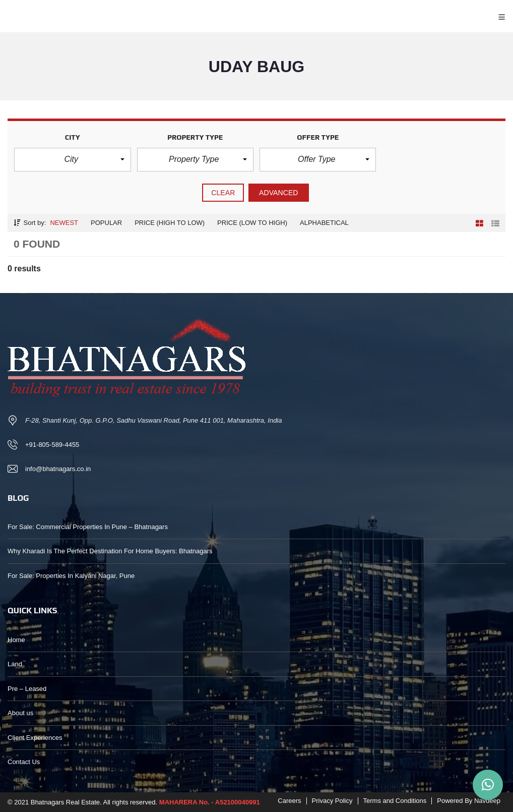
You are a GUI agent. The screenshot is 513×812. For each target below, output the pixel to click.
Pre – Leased (27, 689)
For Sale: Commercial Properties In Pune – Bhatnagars (88, 527)
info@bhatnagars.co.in (58, 469)
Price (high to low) (170, 223)
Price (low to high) (252, 223)
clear (223, 193)
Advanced (279, 193)
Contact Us (24, 762)
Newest (64, 223)
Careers (289, 801)
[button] (72, 159)
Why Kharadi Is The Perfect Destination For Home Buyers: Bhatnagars (110, 551)
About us (20, 713)
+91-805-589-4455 (52, 445)
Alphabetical (324, 223)
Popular (106, 223)
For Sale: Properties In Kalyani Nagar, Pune (71, 576)
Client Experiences (35, 738)
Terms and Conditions (395, 801)
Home (16, 640)
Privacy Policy (332, 801)
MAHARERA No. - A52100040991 (210, 802)
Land (15, 664)
